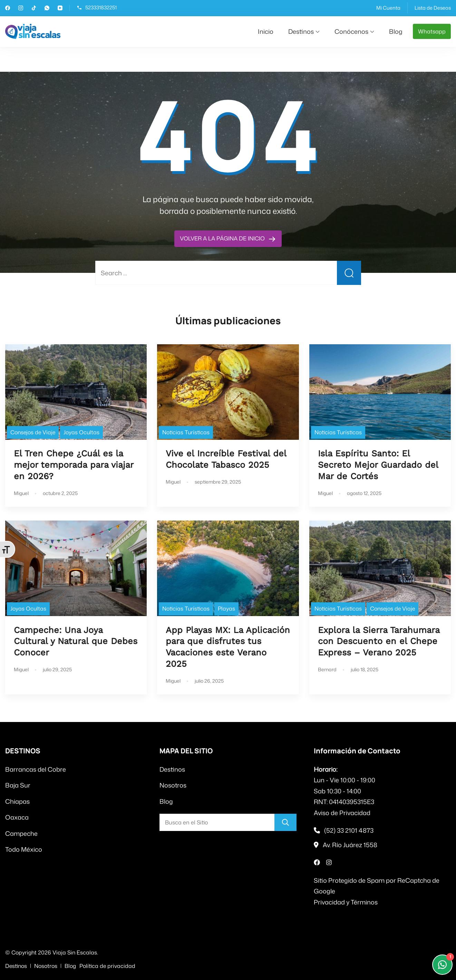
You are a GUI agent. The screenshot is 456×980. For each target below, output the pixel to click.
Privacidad (329, 902)
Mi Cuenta (388, 8)
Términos (364, 902)
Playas (226, 608)
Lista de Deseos (433, 8)
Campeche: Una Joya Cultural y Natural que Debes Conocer (76, 641)
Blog (396, 31)
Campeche (21, 833)
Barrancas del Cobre (36, 769)
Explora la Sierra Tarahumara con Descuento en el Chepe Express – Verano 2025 (379, 641)
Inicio (266, 31)
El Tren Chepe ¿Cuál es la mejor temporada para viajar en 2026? (74, 465)
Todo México (24, 849)
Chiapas (17, 801)
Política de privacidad (107, 966)
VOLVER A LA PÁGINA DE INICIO (223, 238)
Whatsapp (432, 31)
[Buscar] (285, 822)
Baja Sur (18, 785)
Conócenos (351, 31)
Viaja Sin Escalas (75, 952)
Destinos (301, 31)
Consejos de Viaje (33, 432)
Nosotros (173, 785)
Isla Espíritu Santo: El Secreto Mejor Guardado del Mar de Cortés (378, 465)
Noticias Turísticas (186, 432)
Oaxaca (17, 817)
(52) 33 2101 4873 (349, 830)
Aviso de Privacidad (342, 813)
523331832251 (101, 8)
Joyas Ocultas (81, 432)
